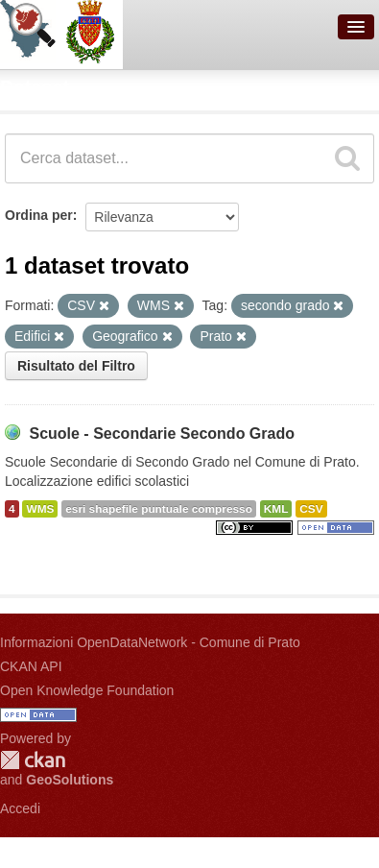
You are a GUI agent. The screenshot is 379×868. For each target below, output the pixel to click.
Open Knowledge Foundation (87, 690)
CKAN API (31, 666)
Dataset (35, 87)
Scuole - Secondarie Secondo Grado (162, 434)
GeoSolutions (70, 780)
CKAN (33, 760)
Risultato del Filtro (76, 366)
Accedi (20, 808)
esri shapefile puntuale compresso (159, 509)
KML (276, 509)
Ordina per (39, 215)
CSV (311, 509)
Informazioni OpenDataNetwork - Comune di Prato (150, 642)
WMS (40, 509)
